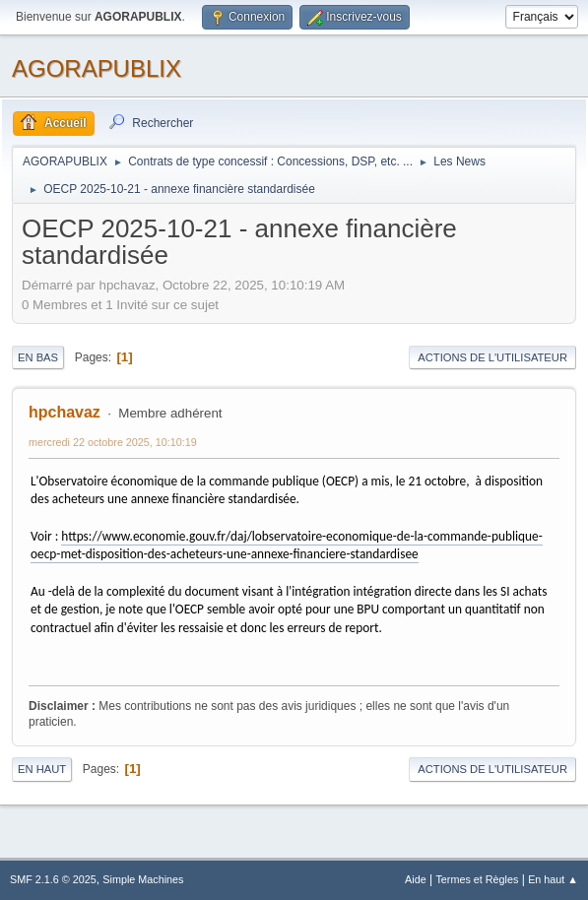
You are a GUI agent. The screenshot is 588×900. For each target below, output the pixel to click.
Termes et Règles (477, 879)
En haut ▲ (553, 879)
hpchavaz (65, 412)
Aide (416, 879)
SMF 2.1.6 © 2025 (53, 879)
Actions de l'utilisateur (492, 357)
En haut (42, 769)
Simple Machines (143, 879)
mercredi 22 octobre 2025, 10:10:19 (113, 442)
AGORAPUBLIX (97, 68)
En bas (38, 357)
